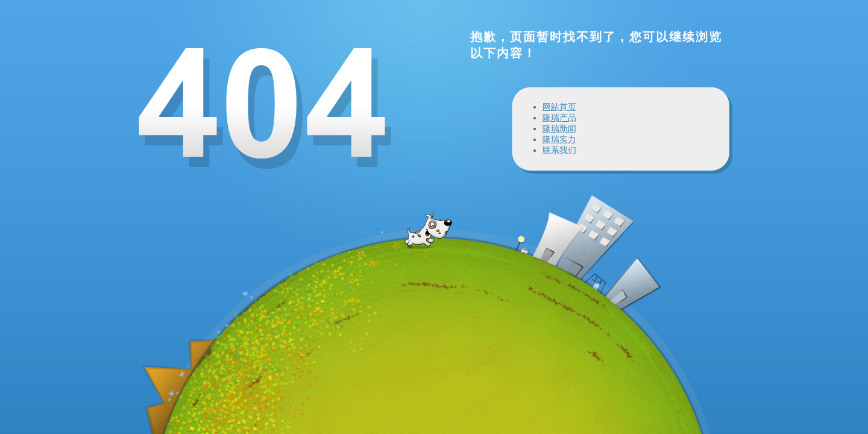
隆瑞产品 (559, 118)
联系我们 (559, 150)
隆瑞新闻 (559, 128)
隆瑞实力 (559, 139)
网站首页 (559, 107)
